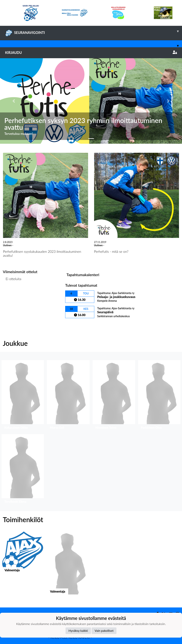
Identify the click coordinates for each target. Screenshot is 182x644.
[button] (14, 101)
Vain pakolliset (104, 631)
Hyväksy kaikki (78, 631)
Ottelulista (12, 293)
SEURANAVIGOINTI (94, 31)
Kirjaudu (91, 53)
